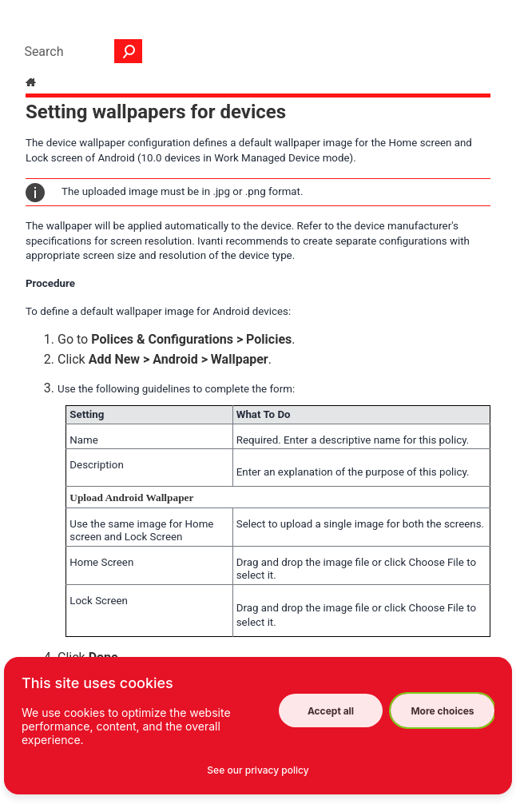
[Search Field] (79, 51)
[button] (129, 51)
